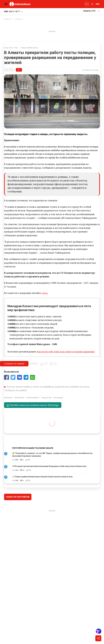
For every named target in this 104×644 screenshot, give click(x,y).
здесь (45, 293)
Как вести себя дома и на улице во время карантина (66, 352)
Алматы (9, 398)
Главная (8, 19)
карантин (20, 398)
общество (47, 398)
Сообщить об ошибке (14, 364)
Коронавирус (33, 398)
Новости (19, 19)
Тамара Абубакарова (29, 48)
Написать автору (90, 70)
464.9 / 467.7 (14, 12)
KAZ (98, 4)
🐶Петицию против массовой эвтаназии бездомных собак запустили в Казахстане (49, 466)
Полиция (59, 398)
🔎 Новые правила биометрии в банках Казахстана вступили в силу (42, 477)
